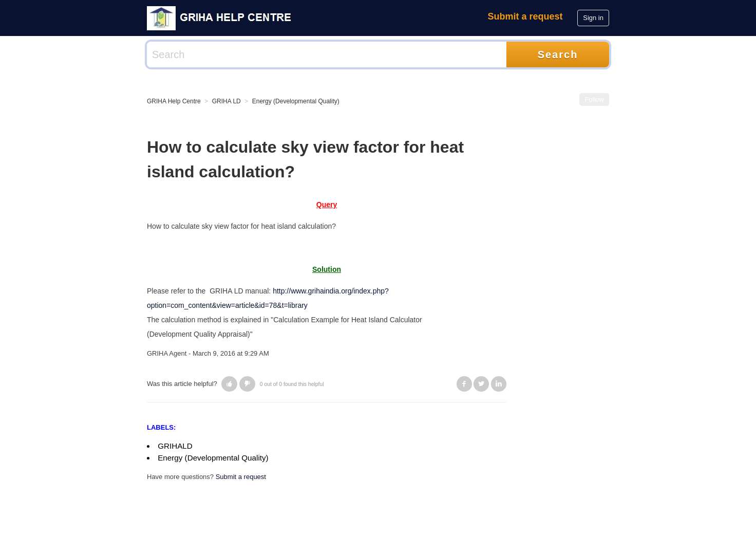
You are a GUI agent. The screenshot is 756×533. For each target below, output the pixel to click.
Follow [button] (594, 99)
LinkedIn (499, 384)
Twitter (481, 384)
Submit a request (525, 16)
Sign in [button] (593, 18)
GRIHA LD (226, 101)
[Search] (327, 54)
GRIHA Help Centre (174, 101)
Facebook (464, 384)
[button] (229, 384)
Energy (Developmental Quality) (296, 101)
